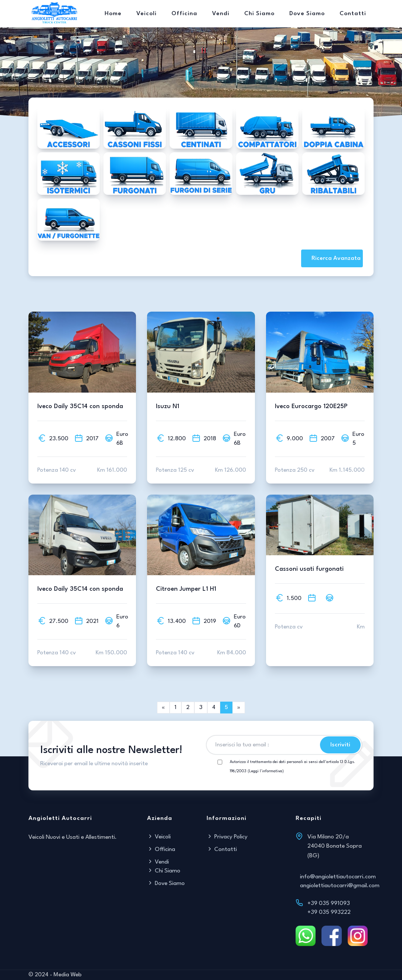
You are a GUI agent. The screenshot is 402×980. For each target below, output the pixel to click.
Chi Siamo (259, 14)
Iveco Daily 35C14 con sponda (80, 406)
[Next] (163, 708)
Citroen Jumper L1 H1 (186, 589)
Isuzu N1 (168, 406)
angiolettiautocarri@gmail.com (340, 886)
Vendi (221, 14)
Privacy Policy (227, 837)
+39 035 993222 (329, 912)
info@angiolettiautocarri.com (338, 877)
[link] (239, 708)
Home (113, 14)
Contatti (353, 14)
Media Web (68, 975)
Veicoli (147, 14)
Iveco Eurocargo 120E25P (311, 406)
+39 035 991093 (329, 903)
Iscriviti (340, 745)
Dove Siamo (307, 14)
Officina (184, 14)
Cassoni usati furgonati (309, 569)
